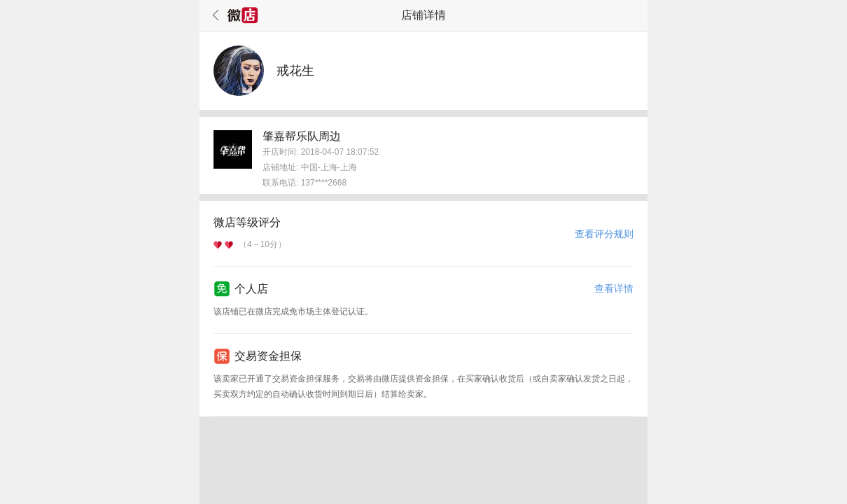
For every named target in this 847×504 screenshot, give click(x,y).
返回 (213, 15)
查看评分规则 (604, 234)
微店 (243, 15)
